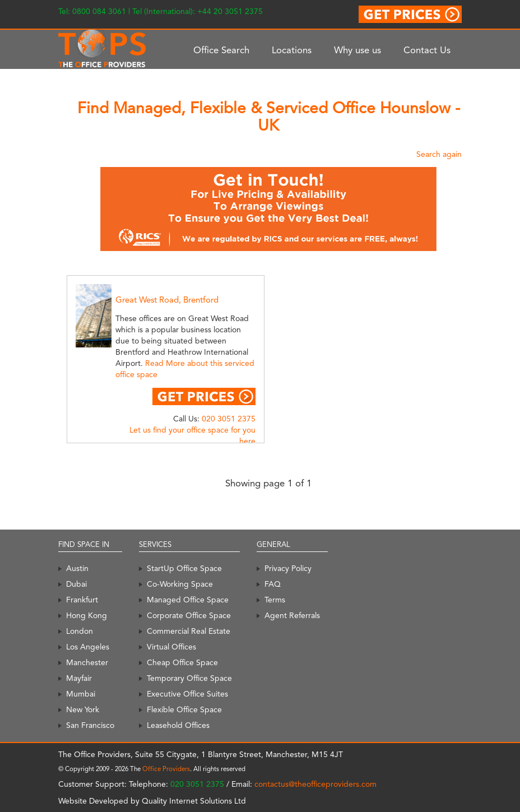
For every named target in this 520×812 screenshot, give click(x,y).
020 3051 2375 (229, 419)
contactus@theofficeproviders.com (315, 784)
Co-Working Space (180, 584)
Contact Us (427, 50)
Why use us (357, 50)
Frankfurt (82, 600)
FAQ (273, 584)
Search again (439, 154)
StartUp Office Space (184, 568)
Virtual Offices (171, 647)
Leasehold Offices (178, 725)
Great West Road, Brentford (167, 300)
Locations (292, 50)
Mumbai (81, 694)
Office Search (221, 50)
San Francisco (90, 725)
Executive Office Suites (187, 694)
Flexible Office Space (184, 709)
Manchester (87, 662)
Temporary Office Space (189, 678)
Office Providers (166, 769)
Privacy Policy (288, 568)
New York (83, 709)
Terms (275, 600)
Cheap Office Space (182, 662)
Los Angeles (88, 647)
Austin (77, 568)
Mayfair (79, 678)
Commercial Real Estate (189, 631)
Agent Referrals (292, 615)
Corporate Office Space (189, 615)
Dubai (76, 584)
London (80, 631)
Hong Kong (87, 615)
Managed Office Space (188, 600)
